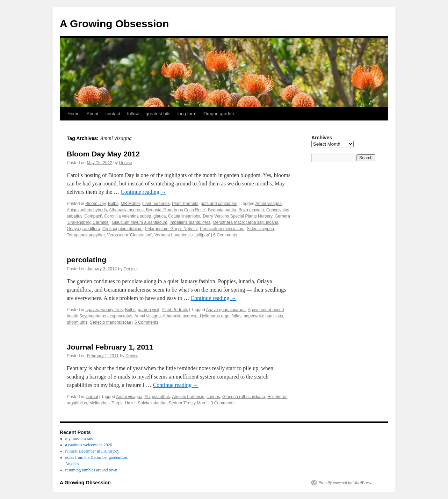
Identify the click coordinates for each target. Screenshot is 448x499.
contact (113, 114)
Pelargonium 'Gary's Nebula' (171, 229)
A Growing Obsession (114, 24)
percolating (86, 260)
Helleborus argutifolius (221, 316)
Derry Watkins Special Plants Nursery (238, 216)
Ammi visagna (269, 204)
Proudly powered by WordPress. (345, 483)
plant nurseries (156, 204)
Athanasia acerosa (126, 210)
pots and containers (219, 204)
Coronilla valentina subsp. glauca (135, 216)
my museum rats (79, 439)
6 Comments (225, 235)
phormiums (77, 322)
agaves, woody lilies (104, 310)
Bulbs (113, 204)
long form (187, 114)
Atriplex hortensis (188, 397)
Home (74, 114)
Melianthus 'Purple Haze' (113, 403)
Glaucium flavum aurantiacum (140, 222)
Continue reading (143, 192)
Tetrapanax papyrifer (86, 235)
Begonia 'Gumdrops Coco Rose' (176, 210)
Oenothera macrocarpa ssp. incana (245, 222)
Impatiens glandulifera (190, 222)
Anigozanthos (157, 397)
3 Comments (223, 403)
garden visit (149, 310)
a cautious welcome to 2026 (89, 445)
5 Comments (146, 322)
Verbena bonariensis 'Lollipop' (182, 235)
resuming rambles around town (91, 470)
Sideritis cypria (260, 229)
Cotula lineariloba (184, 216)
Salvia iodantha (152, 403)
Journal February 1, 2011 (110, 347)
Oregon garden (219, 114)
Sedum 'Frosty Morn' (188, 403)
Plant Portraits (185, 204)
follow (133, 114)
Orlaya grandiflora (83, 229)
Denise (125, 163)
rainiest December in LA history (92, 451)
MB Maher (131, 204)
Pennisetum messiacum (222, 229)
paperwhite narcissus (263, 316)
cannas (213, 397)
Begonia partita (222, 210)
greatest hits (158, 114)
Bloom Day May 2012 (103, 154)
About (93, 114)
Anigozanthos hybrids (87, 210)
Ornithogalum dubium (122, 229)
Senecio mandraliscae (110, 322)
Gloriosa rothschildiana (244, 397)
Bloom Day (95, 204)
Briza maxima (251, 210)
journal (92, 397)
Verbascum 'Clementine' (129, 235)
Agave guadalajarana (226, 310)
